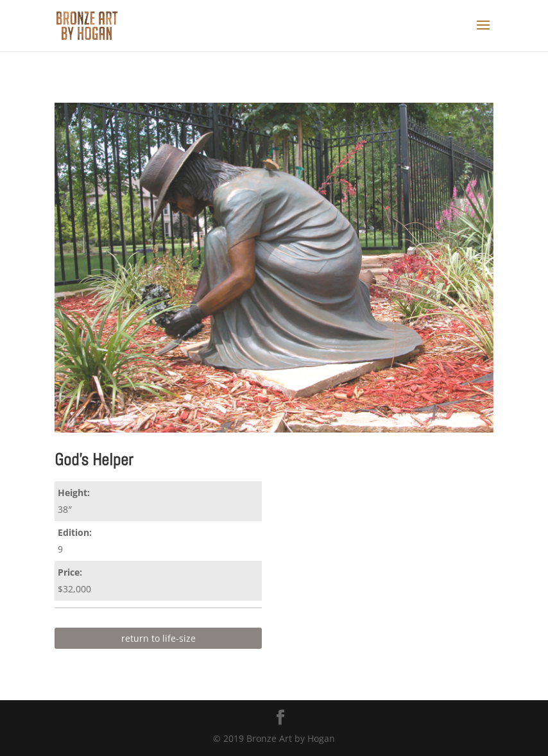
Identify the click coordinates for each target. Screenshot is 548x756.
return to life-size (158, 638)
